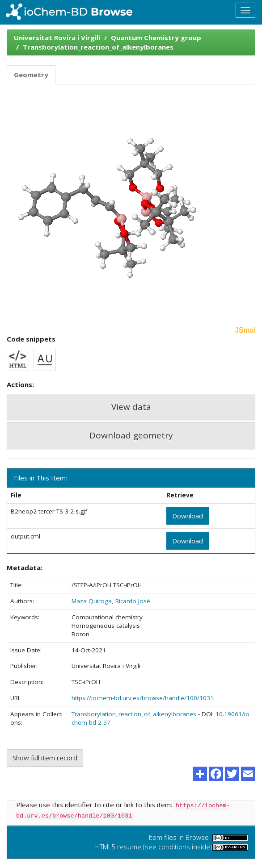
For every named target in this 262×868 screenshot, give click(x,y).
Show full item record (45, 758)
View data (131, 407)
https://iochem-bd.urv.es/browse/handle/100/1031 (143, 698)
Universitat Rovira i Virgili (57, 38)
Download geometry (131, 435)
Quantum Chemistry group (156, 38)
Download (188, 516)
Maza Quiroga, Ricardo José (111, 601)
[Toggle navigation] (245, 10)
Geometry (31, 75)
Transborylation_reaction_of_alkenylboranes (98, 47)
